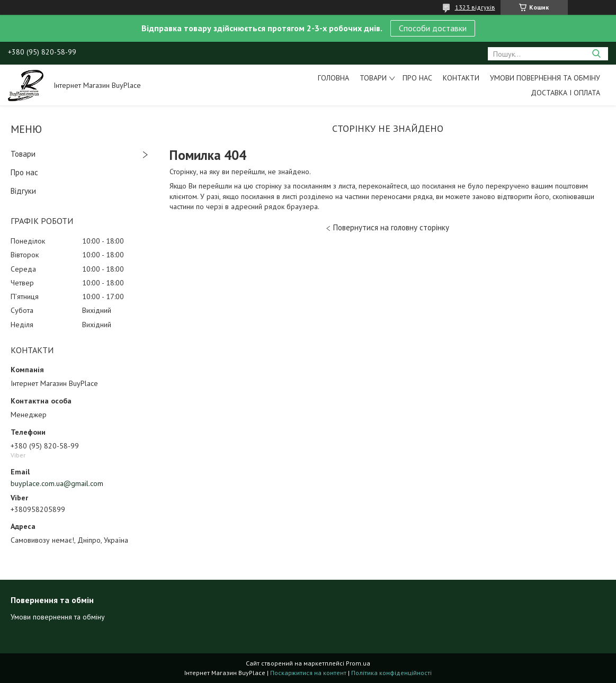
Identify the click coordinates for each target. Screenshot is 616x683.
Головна (333, 78)
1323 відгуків (475, 7)
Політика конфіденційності (391, 673)
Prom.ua (358, 663)
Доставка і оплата (565, 93)
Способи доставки (433, 28)
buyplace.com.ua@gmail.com (57, 483)
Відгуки (23, 191)
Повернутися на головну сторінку (391, 227)
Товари (373, 78)
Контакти (461, 78)
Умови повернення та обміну (545, 78)
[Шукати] (596, 54)
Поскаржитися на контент (308, 673)
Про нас (417, 78)
